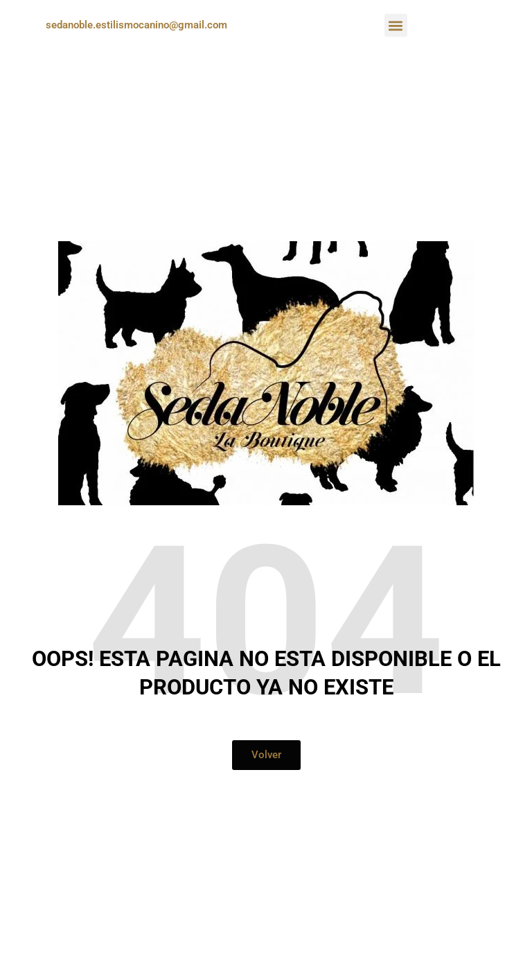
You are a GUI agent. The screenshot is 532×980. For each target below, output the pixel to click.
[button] (396, 25)
